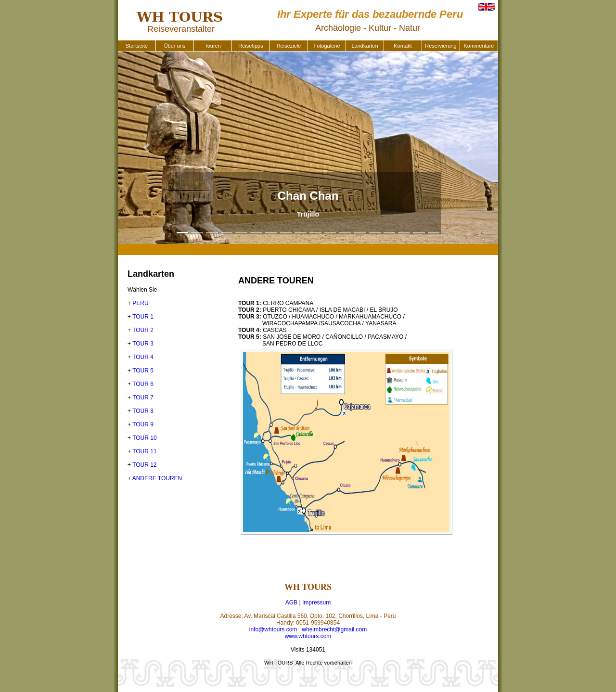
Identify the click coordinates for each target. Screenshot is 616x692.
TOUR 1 (143, 317)
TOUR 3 (143, 344)
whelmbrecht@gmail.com (334, 629)
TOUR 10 (144, 438)
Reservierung (441, 46)
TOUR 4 (143, 357)
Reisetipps (250, 46)
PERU (140, 303)
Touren (213, 46)
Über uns (175, 46)
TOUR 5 (143, 371)
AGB (291, 602)
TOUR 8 (143, 411)
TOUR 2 (143, 330)
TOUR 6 (143, 384)
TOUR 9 (143, 424)
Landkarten (365, 46)
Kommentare (479, 46)
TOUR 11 (144, 451)
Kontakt (403, 46)
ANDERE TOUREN (157, 478)
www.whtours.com (308, 636)
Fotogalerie (327, 46)
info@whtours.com (273, 629)
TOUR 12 (144, 465)
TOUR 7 (143, 397)
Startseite (137, 46)
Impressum (316, 602)
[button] (147, 148)
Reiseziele (289, 46)
